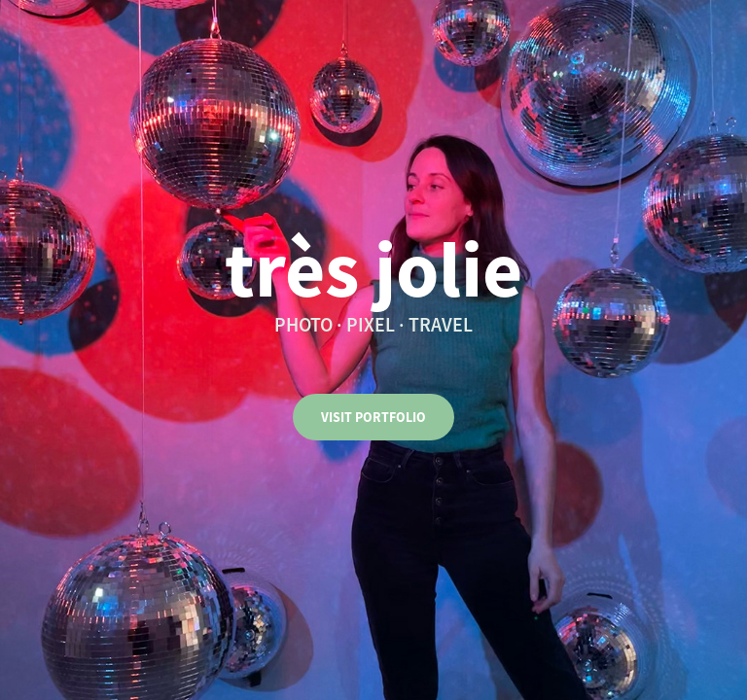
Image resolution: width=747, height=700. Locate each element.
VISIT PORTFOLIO (373, 417)
